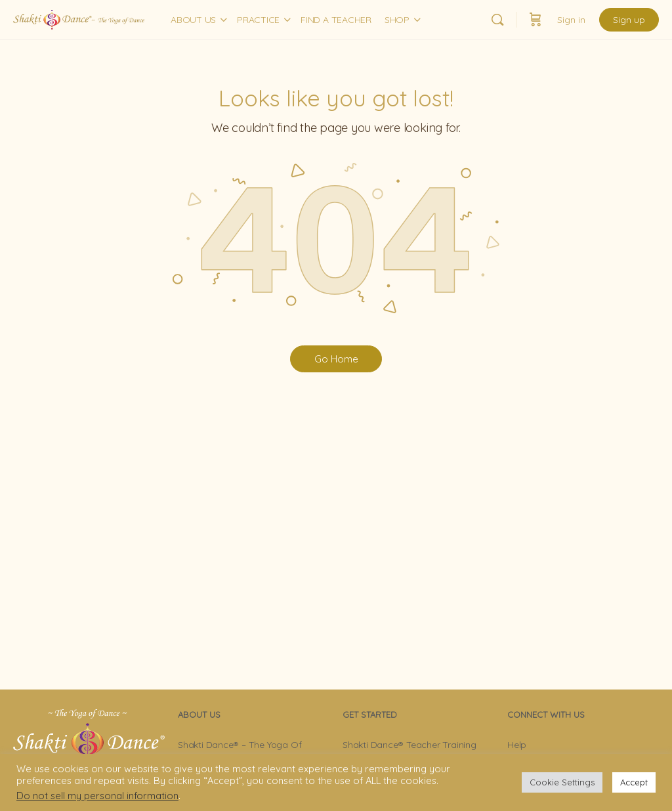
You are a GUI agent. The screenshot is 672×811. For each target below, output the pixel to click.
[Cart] (535, 20)
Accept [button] (634, 782)
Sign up (629, 20)
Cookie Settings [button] (562, 782)
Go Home (336, 359)
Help (517, 745)
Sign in (571, 20)
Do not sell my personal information (97, 796)
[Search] (497, 20)
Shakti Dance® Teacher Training (409, 745)
